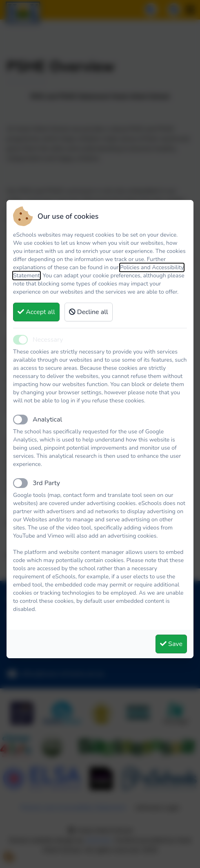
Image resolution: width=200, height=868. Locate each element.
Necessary (48, 340)
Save (171, 644)
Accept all (36, 312)
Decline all (89, 312)
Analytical (47, 420)
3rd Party (46, 483)
